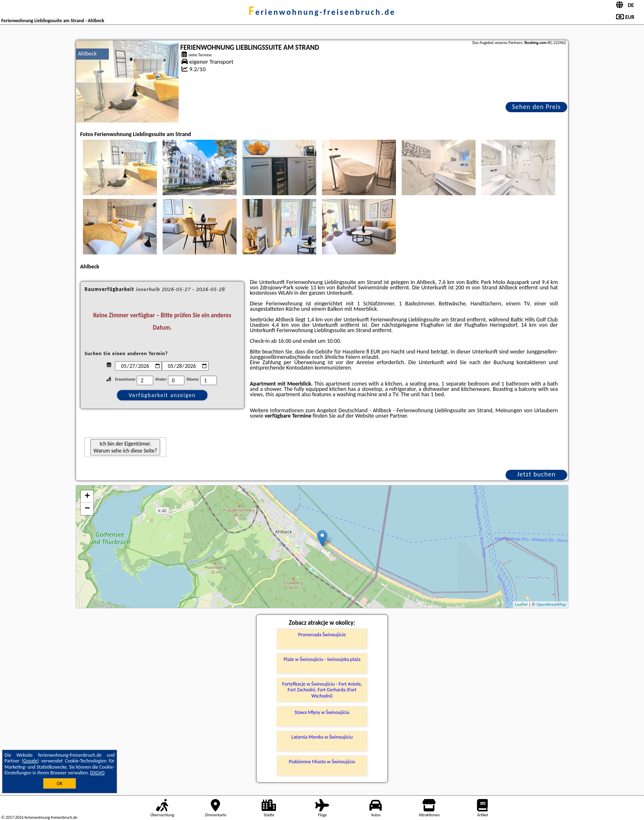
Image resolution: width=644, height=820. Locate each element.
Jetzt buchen (536, 474)
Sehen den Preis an (537, 107)
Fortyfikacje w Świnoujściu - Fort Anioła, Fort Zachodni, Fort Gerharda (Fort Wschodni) (322, 690)
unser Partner (391, 416)
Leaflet (521, 604)
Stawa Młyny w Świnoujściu (322, 712)
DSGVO (98, 773)
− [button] (87, 509)
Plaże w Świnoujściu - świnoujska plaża (322, 659)
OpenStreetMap (551, 604)
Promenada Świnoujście (322, 635)
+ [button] (87, 497)
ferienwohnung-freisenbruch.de (322, 12)
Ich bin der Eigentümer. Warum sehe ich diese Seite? (125, 447)
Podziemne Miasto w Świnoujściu (322, 762)
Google (30, 761)
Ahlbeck (87, 54)
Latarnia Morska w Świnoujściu (322, 737)
